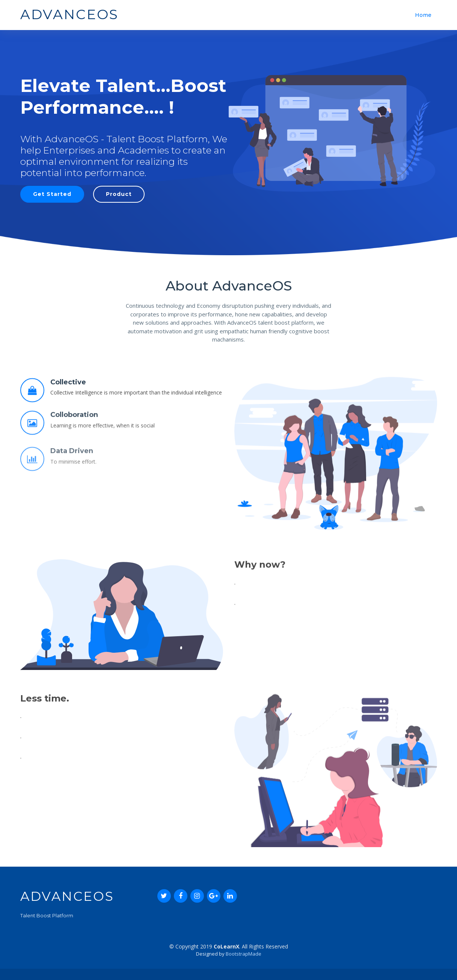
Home (423, 15)
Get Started (52, 194)
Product (119, 194)
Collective (68, 410)
